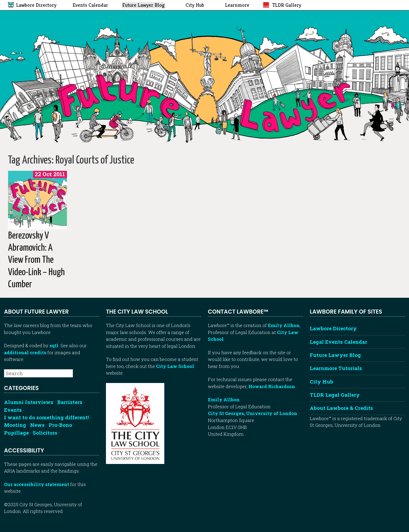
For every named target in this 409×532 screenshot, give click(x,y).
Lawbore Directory (333, 328)
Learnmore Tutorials (336, 368)
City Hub (321, 382)
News (37, 425)
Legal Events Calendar (338, 342)
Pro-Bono (60, 425)
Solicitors (45, 433)
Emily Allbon (284, 325)
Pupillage (16, 433)
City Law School (175, 366)
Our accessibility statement (37, 484)
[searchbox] (38, 373)
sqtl (54, 345)
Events (13, 410)
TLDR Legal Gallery (335, 395)
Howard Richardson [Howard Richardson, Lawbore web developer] (272, 386)
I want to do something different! (47, 417)
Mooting (15, 425)
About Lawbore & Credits (341, 408)
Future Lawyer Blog (335, 355)
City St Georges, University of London (252, 413)
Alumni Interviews (29, 402)
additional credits (25, 352)
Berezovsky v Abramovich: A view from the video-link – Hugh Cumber (36, 260)
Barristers (70, 402)
